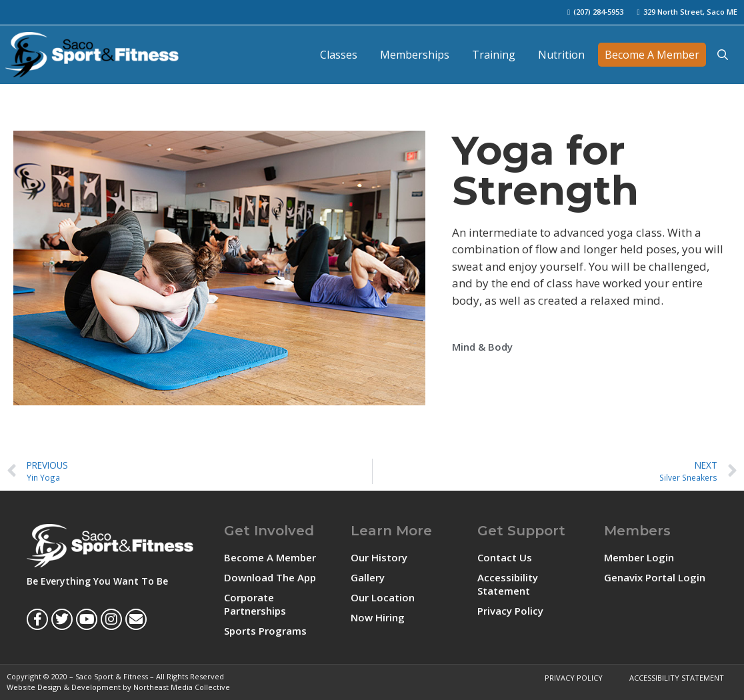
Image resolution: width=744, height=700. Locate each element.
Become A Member (652, 55)
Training (494, 55)
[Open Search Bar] (722, 55)
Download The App (270, 577)
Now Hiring (378, 617)
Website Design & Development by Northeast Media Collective (118, 687)
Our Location (383, 597)
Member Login (639, 557)
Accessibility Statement (508, 584)
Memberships (415, 55)
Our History (379, 557)
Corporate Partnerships (255, 604)
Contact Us (505, 557)
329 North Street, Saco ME (690, 12)
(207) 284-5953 (598, 12)
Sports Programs (265, 631)
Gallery (368, 577)
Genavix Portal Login (655, 577)
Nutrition (561, 55)
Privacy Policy (510, 611)
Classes (339, 55)
